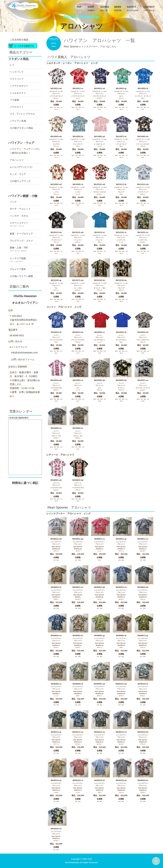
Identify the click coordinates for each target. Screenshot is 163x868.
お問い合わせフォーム (23, 359)
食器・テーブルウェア (21, 234)
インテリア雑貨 (25, 261)
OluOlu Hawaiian (25, 301)
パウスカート (17, 107)
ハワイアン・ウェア (21, 143)
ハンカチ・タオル (19, 216)
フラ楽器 (14, 100)
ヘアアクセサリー (19, 86)
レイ (12, 65)
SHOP (91, 9)
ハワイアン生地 (18, 121)
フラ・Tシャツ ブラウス (22, 114)
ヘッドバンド (17, 72)
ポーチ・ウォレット (20, 209)
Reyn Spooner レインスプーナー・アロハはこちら (90, 46)
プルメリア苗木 (18, 269)
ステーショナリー (25, 225)
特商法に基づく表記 (25, 483)
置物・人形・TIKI (25, 250)
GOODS (105, 9)
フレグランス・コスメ (21, 241)
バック (13, 202)
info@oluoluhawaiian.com (24, 353)
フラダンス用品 (18, 59)
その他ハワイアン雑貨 (21, 276)
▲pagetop (156, 861)
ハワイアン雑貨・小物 (23, 196)
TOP (79, 9)
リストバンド (17, 79)
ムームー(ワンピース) (21, 167)
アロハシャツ (17, 160)
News (118, 9)
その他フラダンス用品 (21, 128)
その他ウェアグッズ (20, 181)
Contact (149, 9)
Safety (133, 9)
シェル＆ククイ (18, 93)
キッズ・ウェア (18, 174)
